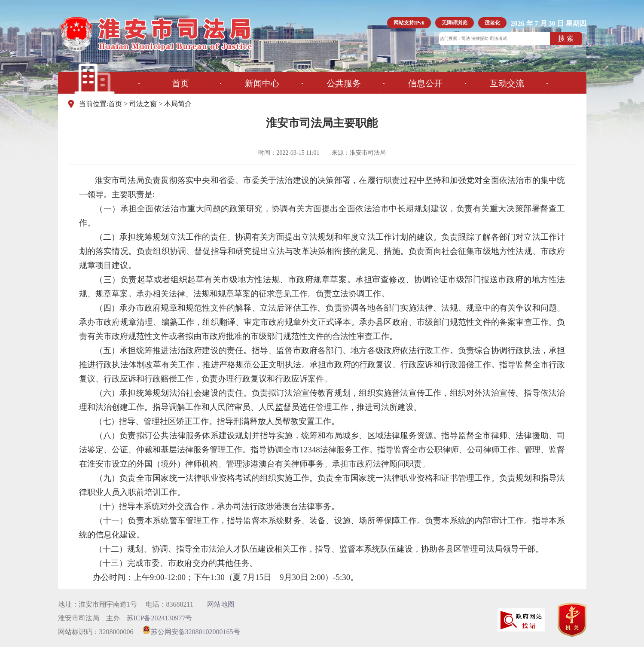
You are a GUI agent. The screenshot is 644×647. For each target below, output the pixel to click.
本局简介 (178, 104)
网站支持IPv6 (409, 23)
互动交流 (507, 83)
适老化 (492, 23)
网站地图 (221, 604)
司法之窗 (143, 104)
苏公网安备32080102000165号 (191, 632)
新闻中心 (262, 83)
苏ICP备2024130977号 (160, 618)
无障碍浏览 (455, 23)
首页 (180, 83)
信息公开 (425, 83)
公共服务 (344, 83)
